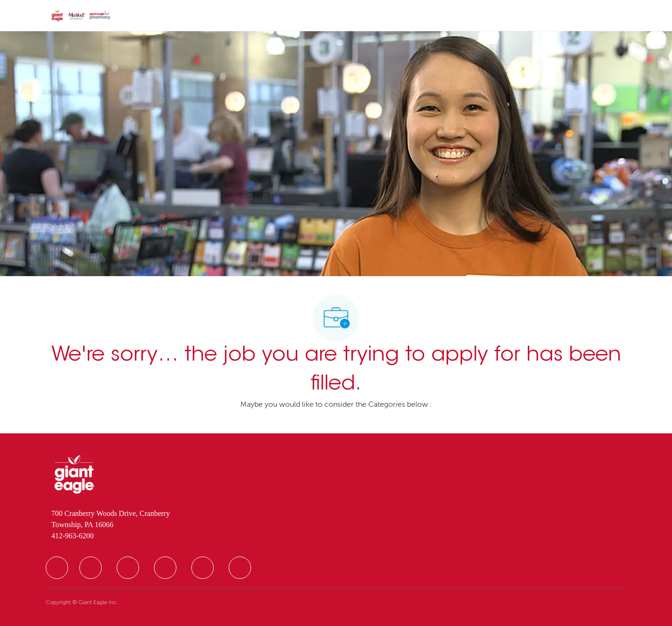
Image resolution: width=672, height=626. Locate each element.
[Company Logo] (81, 16)
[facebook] (57, 568)
